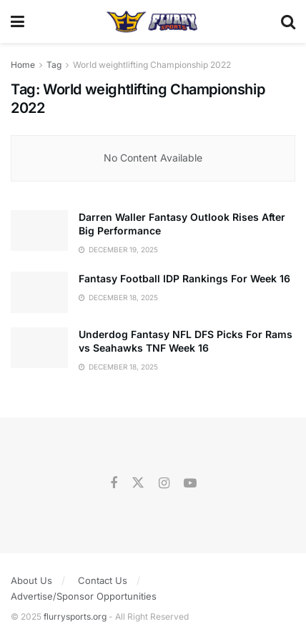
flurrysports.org (75, 616)
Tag (54, 65)
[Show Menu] (18, 21)
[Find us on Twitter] (138, 483)
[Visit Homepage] (153, 21)
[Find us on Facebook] (114, 484)
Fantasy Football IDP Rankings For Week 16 (184, 278)
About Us (31, 580)
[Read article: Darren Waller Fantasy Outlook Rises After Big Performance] (39, 231)
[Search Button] (288, 21)
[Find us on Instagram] (164, 484)
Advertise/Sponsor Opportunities (84, 596)
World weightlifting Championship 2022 (152, 65)
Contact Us (103, 580)
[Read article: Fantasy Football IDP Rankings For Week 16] (39, 292)
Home (23, 65)
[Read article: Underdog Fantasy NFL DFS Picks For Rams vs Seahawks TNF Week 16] (39, 348)
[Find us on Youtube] (190, 484)
